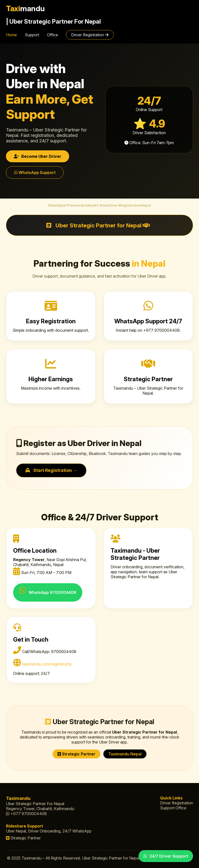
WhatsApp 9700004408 (48, 591)
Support (32, 35)
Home (11, 35)
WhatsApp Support (35, 172)
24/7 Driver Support (166, 856)
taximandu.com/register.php (47, 664)
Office (53, 35)
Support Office (173, 808)
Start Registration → (51, 470)
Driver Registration (90, 35)
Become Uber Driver (38, 156)
